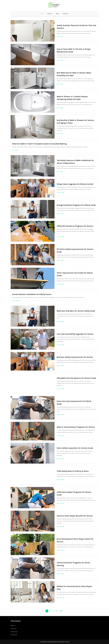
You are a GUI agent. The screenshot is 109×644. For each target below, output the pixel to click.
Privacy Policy (14, 632)
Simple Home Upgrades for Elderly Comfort (75, 184)
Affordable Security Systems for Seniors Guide (76, 378)
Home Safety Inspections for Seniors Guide (75, 448)
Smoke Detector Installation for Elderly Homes (32, 294)
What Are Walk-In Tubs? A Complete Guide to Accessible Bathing (39, 144)
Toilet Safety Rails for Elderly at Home (73, 471)
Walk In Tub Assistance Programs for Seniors (76, 427)
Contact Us (66, 14)
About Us (50, 14)
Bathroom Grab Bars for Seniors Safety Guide (76, 311)
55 (57, 611)
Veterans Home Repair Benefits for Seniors (75, 516)
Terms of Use (14, 635)
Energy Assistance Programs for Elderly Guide (76, 205)
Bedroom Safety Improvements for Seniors (75, 357)
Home (42, 14)
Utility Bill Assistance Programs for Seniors (75, 226)
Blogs (57, 14)
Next (61, 611)
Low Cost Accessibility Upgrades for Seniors (75, 334)
